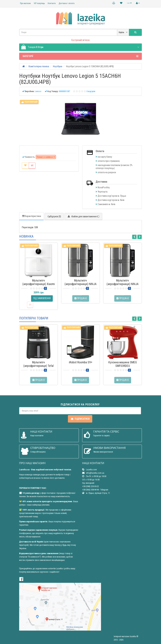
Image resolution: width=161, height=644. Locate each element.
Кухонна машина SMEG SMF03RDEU (123, 364)
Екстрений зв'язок (81, 40)
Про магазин (25, 3)
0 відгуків (91, 91)
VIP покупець (39, 3)
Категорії (80, 56)
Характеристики (31, 216)
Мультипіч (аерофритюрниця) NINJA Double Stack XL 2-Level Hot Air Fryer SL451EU (123, 286)
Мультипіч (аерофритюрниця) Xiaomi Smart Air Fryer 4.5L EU (39, 284)
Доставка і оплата (67, 3)
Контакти (52, 3)
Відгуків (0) (54, 216)
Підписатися (80, 419)
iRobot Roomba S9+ (81, 362)
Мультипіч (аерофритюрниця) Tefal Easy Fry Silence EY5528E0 (39, 366)
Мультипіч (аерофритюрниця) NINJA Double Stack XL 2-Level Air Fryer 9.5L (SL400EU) (80, 286)
